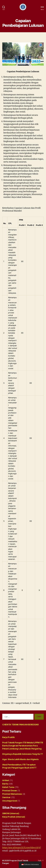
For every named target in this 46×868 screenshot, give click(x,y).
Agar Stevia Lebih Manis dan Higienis (20, 759)
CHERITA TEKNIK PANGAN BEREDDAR (20, 725)
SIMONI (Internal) (11, 813)
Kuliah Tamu (8, 787)
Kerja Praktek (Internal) (14, 817)
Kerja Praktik (8, 737)
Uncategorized (10, 801)
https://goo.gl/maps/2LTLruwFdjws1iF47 (22, 848)
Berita (5, 784)
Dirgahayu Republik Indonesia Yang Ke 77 (22, 754)
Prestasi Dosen (10, 791)
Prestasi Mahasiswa (12, 794)
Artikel (6, 780)
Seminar (6, 797)
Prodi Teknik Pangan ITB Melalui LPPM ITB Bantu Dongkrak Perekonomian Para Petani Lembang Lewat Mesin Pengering (23, 746)
